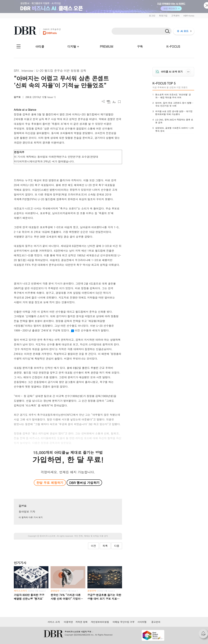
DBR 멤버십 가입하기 (84, 483)
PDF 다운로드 (109, 102)
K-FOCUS (173, 46)
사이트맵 (142, 622)
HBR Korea (189, 16)
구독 (140, 46)
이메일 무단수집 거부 (124, 622)
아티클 (40, 46)
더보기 (103, 102)
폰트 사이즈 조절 (114, 102)
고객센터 (175, 16)
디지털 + (73, 46)
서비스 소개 (54, 622)
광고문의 (156, 622)
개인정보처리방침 (100, 622)
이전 (93, 546)
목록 (105, 546)
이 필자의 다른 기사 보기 (31, 517)
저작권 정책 (81, 622)
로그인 (152, 16)
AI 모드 (185, 31)
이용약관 (68, 622)
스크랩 (119, 102)
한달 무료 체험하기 (50, 483)
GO (188, 72)
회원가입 (163, 16)
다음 (117, 546)
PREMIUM (107, 46)
